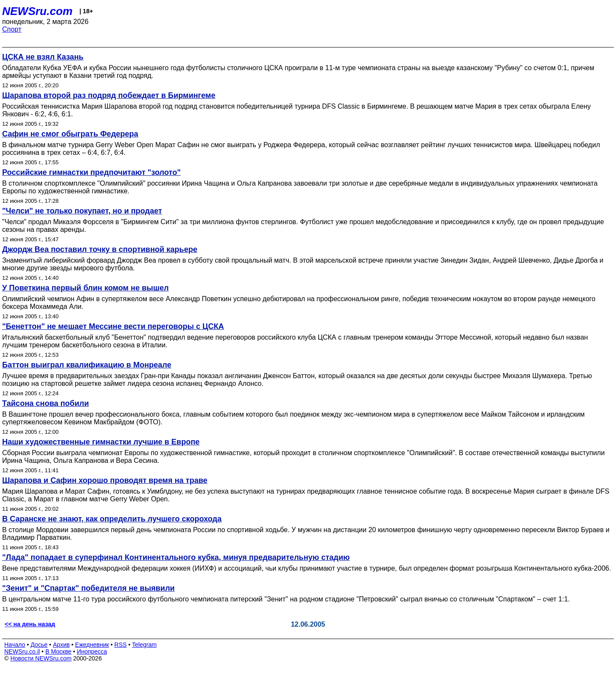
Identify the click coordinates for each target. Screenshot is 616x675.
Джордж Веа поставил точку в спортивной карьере (100, 249)
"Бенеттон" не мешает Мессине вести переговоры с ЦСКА (113, 326)
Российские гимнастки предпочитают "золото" (91, 172)
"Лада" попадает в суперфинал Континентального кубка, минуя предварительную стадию (176, 557)
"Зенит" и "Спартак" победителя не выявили (88, 588)
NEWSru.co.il (22, 651)
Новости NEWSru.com (41, 658)
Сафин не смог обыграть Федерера (70, 134)
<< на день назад (30, 624)
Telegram (145, 645)
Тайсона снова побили (46, 403)
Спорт (12, 29)
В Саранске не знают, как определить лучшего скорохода (112, 519)
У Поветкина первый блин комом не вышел (85, 288)
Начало (15, 645)
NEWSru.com (37, 11)
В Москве (58, 651)
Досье (39, 645)
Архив (61, 645)
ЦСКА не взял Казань (43, 57)
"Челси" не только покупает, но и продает (82, 211)
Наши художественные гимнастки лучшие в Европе (101, 442)
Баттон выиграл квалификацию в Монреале (87, 365)
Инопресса (92, 651)
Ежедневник (92, 645)
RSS (120, 645)
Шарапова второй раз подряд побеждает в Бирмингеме (109, 95)
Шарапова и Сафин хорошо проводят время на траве (105, 480)
